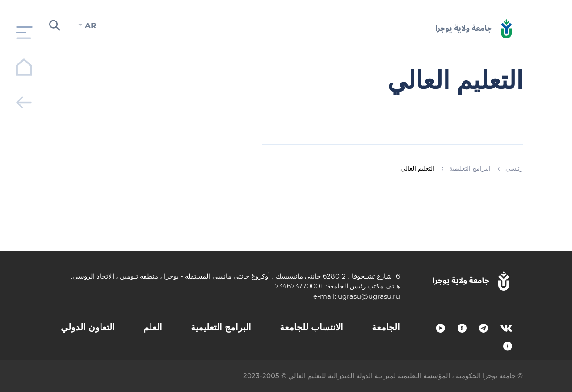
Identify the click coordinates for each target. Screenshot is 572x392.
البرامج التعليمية (221, 327)
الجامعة (386, 327)
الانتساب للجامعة (311, 327)
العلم (153, 327)
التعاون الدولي (88, 327)
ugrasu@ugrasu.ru (369, 296)
